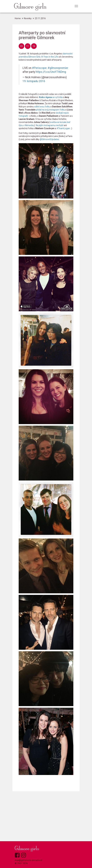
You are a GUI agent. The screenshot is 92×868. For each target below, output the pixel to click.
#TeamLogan (63, 128)
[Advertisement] (46, 816)
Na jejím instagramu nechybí (50, 125)
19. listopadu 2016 (34, 81)
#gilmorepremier (58, 68)
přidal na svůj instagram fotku (50, 110)
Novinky (28, 18)
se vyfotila (51, 97)
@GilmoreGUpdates (49, 139)
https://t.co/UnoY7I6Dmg (51, 72)
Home (18, 18)
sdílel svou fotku (42, 107)
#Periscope (39, 68)
